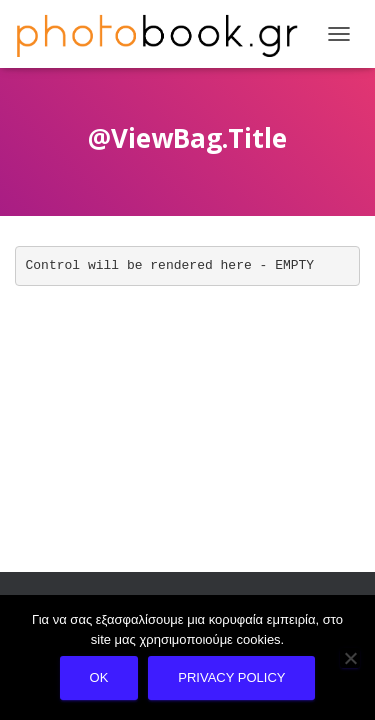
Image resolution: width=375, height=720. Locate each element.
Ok (99, 677)
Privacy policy (231, 677)
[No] (350, 658)
